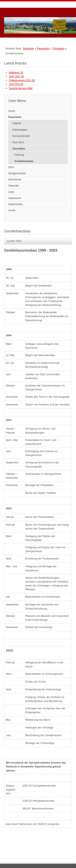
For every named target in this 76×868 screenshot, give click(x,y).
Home (12, 111)
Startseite (28, 48)
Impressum (15, 198)
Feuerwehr (43, 48)
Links (11, 192)
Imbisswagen (20, 130)
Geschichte (15, 179)
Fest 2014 (18, 142)
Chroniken (59, 48)
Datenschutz (16, 204)
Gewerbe (14, 186)
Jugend (17, 123)
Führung (19, 155)
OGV (11, 167)
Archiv (12, 210)
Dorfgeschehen (17, 173)
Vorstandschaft (21, 136)
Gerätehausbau (24, 161)
